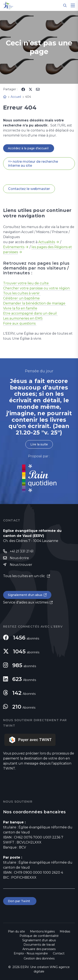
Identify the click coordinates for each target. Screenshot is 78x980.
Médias (65, 931)
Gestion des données (39, 958)
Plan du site (16, 931)
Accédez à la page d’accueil (29, 148)
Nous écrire (19, 558)
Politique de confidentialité (39, 936)
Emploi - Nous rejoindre (31, 953)
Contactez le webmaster (29, 189)
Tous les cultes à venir (22, 293)
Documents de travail (39, 945)
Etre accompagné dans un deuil (30, 313)
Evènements (14, 247)
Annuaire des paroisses (39, 949)
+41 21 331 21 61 (22, 551)
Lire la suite (39, 444)
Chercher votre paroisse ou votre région (37, 288)
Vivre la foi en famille (20, 308)
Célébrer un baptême (21, 298)
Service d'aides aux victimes (26, 602)
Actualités (47, 242)
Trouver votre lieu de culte (26, 283)
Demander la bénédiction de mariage (35, 303)
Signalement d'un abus (25, 595)
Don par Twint (20, 901)
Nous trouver (21, 565)
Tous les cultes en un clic (24, 576)
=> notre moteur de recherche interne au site (33, 164)
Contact (59, 953)
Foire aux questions (20, 323)
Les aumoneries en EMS (23, 318)
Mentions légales (42, 931)
